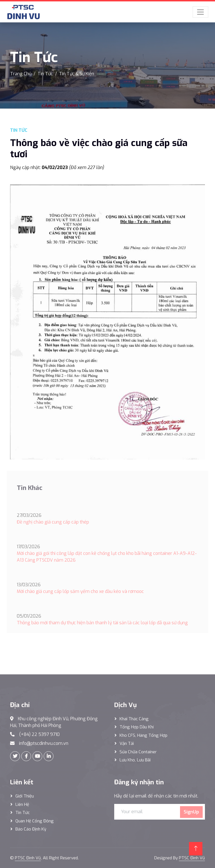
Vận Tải (127, 743)
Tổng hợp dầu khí (137, 727)
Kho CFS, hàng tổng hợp (143, 735)
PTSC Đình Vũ (28, 858)
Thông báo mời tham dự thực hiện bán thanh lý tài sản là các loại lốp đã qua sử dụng (102, 623)
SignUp (191, 812)
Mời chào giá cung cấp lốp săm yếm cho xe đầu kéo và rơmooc (80, 591)
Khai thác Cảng (134, 719)
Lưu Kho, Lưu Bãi (135, 760)
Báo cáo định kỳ (31, 829)
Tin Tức (45, 74)
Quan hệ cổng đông (35, 821)
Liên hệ (22, 804)
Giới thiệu (25, 796)
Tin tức (23, 813)
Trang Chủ (21, 74)
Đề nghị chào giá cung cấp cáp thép (53, 522)
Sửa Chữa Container (138, 752)
